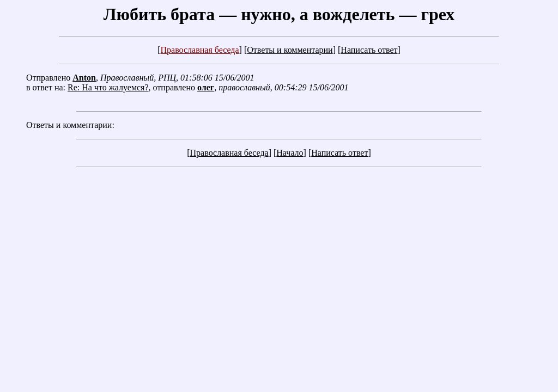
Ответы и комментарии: (70, 125)
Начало (290, 153)
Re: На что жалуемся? (108, 87)
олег (206, 87)
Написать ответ (369, 50)
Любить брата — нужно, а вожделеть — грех (279, 14)
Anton (84, 78)
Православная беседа (199, 50)
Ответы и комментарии (290, 50)
